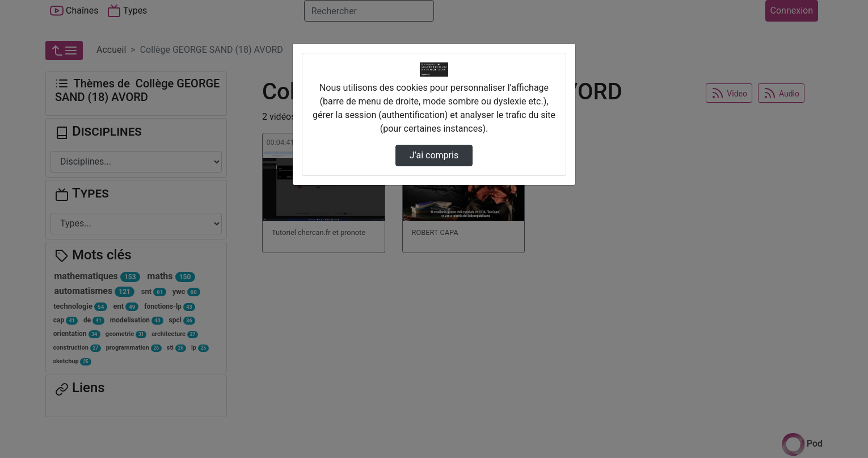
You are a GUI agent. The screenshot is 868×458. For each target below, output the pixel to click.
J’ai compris (434, 155)
